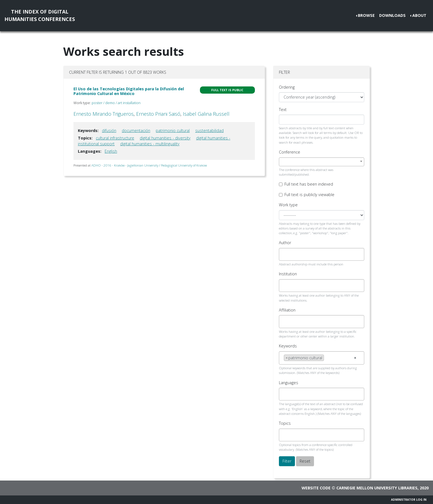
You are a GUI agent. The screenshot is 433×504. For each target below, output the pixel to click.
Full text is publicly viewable (309, 195)
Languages (289, 383)
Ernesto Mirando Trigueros (104, 114)
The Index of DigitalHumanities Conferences (40, 15)
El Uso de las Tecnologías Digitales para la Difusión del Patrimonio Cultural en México (129, 91)
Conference (290, 152)
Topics (285, 423)
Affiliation (287, 310)
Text (283, 109)
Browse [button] (366, 15)
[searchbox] (285, 254)
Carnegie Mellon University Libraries (377, 488)
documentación (136, 130)
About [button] (419, 15)
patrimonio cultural (173, 130)
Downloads (392, 15)
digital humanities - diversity (165, 138)
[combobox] (322, 162)
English (111, 151)
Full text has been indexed (309, 184)
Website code (316, 488)
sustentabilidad (209, 130)
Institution (288, 274)
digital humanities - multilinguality (150, 144)
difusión (109, 130)
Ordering (287, 87)
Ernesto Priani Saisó (158, 114)
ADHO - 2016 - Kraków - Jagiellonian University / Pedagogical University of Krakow (149, 165)
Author (285, 243)
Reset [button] (305, 461)
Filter (287, 461)
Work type (288, 205)
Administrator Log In (409, 500)
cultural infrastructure (115, 138)
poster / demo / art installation (116, 103)
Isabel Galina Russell (206, 114)
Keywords (288, 346)
